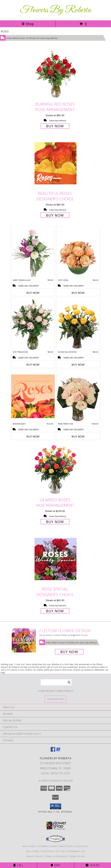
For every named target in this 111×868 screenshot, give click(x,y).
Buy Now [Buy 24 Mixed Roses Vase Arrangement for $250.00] (55, 522)
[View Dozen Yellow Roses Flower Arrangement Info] (78, 324)
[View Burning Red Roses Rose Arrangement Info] (55, 74)
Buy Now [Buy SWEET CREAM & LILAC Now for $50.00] (33, 293)
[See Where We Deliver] (55, 699)
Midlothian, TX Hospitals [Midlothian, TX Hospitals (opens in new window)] (74, 846)
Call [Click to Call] (18, 865)
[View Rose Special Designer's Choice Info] (55, 559)
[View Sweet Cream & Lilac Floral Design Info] (33, 253)
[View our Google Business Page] (58, 751)
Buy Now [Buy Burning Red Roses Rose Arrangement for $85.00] (55, 126)
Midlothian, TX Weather (40, 851)
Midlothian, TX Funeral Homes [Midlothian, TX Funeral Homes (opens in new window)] (40, 846)
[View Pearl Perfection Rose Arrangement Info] (78, 396)
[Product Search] (56, 682)
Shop (28, 24)
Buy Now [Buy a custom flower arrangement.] (69, 652)
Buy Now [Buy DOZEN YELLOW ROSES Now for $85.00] (78, 365)
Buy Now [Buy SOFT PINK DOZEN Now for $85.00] (33, 365)
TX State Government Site (70, 851)
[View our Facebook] (53, 751)
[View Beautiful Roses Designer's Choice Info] (55, 163)
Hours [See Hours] (93, 865)
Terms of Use (77, 856)
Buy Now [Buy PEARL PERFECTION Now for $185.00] (78, 436)
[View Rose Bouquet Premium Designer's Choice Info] (33, 396)
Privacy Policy (35, 856)
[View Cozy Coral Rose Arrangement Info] (78, 253)
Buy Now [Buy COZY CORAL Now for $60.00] (78, 293)
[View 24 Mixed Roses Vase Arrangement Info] (55, 470)
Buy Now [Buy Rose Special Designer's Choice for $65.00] (55, 611)
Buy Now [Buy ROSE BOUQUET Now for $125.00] (33, 436)
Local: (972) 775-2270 (55, 773)
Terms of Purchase (56, 856)
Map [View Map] (55, 865)
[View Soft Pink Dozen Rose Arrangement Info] (33, 324)
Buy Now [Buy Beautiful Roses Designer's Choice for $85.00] (55, 215)
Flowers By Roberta (55, 10)
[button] (56, 806)
